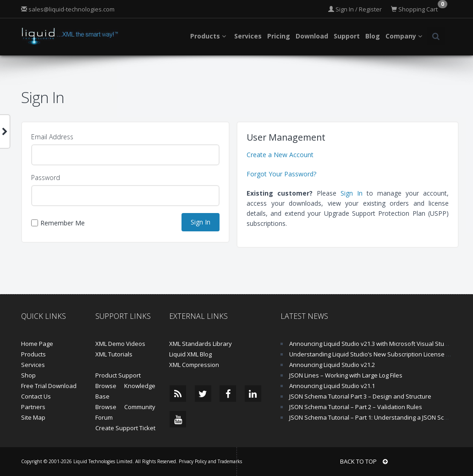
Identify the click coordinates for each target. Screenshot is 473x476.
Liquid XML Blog (190, 354)
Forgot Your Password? (281, 174)
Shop (28, 375)
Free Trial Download (49, 386)
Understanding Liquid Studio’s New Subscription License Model (376, 354)
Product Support (118, 375)
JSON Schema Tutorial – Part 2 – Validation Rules (356, 407)
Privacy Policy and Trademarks (210, 461)
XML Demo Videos (120, 344)
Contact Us (36, 396)
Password (46, 178)
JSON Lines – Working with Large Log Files (346, 375)
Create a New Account (280, 155)
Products (33, 354)
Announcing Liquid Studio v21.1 (332, 386)
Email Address (52, 137)
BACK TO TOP (364, 461)
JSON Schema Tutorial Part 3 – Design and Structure (360, 396)
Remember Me (58, 223)
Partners (33, 407)
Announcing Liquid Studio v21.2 (332, 365)
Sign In (352, 193)
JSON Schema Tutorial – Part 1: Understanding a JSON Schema (374, 417)
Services (33, 365)
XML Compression (194, 365)
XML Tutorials (114, 354)
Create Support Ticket (125, 428)
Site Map (33, 417)
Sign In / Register (355, 9)
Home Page (37, 344)
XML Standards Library (201, 344)
